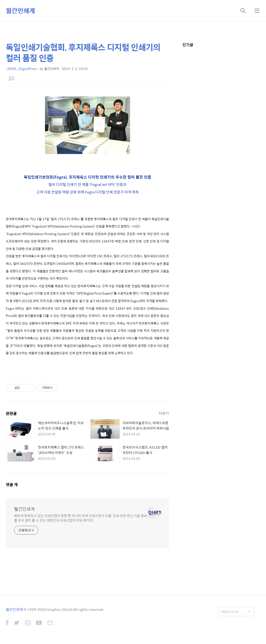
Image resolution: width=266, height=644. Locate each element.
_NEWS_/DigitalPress (21, 69)
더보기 (164, 413)
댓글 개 (12, 485)
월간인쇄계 (20, 10)
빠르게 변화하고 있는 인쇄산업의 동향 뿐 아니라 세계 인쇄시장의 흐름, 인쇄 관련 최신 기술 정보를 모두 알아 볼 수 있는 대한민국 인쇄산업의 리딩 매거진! (81, 518)
